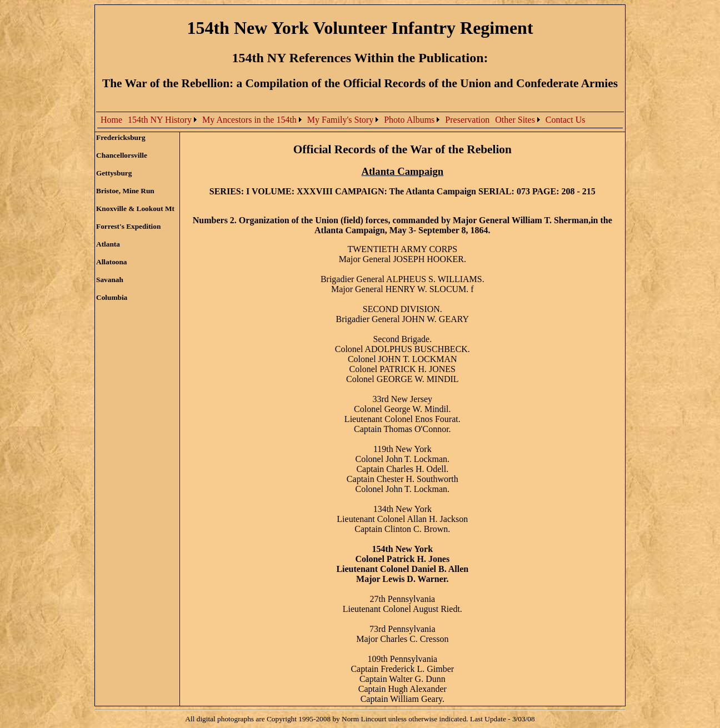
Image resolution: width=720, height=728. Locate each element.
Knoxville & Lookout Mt (135, 209)
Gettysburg (114, 173)
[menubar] (343, 120)
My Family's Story (340, 120)
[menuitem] (111, 120)
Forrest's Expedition (128, 226)
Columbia (112, 297)
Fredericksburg (121, 137)
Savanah (110, 280)
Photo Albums (409, 120)
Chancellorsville (122, 155)
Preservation (467, 120)
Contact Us (566, 120)
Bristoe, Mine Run (125, 191)
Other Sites (515, 120)
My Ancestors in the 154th (249, 120)
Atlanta (108, 244)
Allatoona (112, 262)
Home (111, 120)
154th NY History (160, 120)
